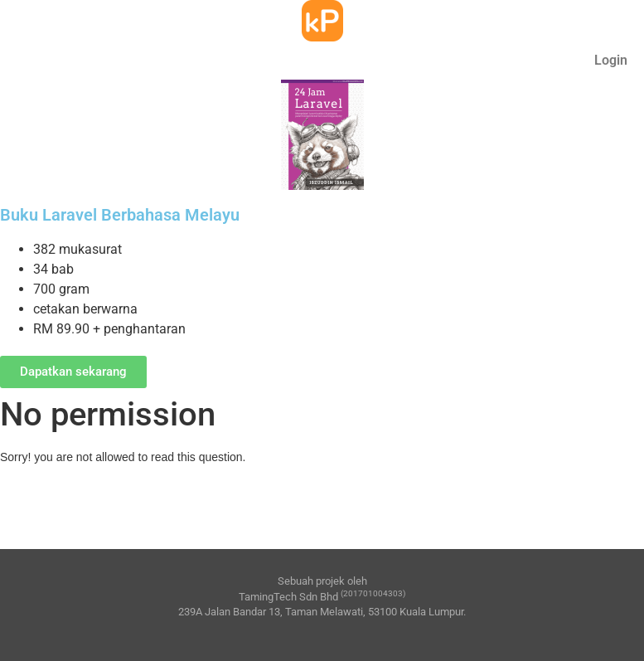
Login (611, 60)
